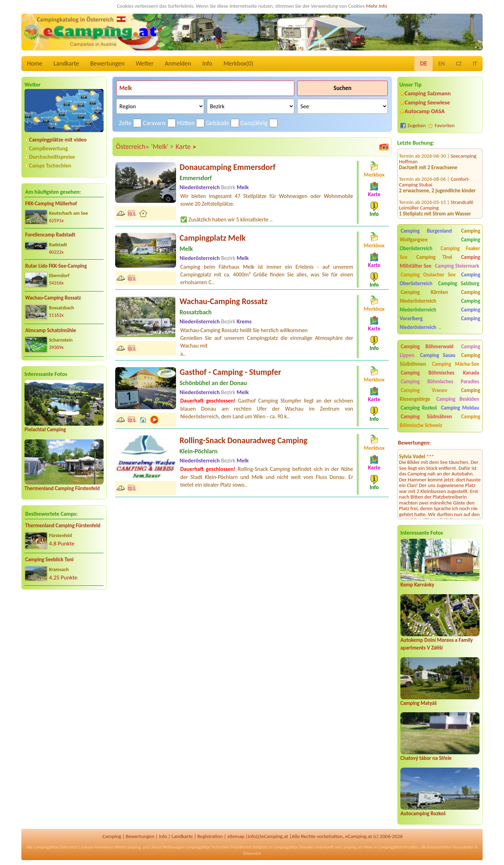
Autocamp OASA (425, 111)
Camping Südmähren (426, 417)
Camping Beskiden (458, 399)
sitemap (236, 836)
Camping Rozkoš (419, 408)
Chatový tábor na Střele (426, 758)
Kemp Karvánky (417, 585)
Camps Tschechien (50, 166)
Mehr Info (376, 6)
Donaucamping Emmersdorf (227, 167)
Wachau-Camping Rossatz (53, 298)
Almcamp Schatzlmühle (51, 330)
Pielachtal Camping (45, 430)
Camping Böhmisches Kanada (440, 373)
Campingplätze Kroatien (398, 847)
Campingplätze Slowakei (293, 847)
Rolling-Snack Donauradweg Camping (243, 440)
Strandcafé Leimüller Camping (436, 194)
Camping (112, 836)
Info (207, 63)
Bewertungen (107, 63)
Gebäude (217, 123)
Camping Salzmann (428, 93)
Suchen (342, 88)
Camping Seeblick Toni (49, 559)
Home (35, 63)
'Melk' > (162, 146)
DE (423, 63)
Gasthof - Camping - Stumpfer (230, 372)
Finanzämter (463, 847)
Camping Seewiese (427, 102)
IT (475, 64)
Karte (186, 147)
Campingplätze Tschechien (207, 847)
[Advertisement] (64, 650)
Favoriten (445, 125)
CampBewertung (48, 148)
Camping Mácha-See (456, 364)
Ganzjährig (254, 123)
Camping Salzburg (459, 283)
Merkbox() (238, 63)
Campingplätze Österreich (55, 847)
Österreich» (132, 146)
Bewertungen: (414, 443)
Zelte (125, 123)
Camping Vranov (424, 390)
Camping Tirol (434, 257)
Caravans (154, 123)
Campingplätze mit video (58, 140)
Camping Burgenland (426, 231)
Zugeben (417, 125)
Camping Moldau (460, 408)
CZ (459, 64)
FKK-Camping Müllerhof (51, 204)
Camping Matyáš (419, 703)
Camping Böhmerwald (427, 346)
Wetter (145, 63)
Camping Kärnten (424, 292)
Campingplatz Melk (213, 238)
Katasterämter (439, 847)
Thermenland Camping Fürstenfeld (62, 488)
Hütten (186, 123)
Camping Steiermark (457, 266)
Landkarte (66, 63)
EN (441, 64)
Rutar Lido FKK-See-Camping (56, 266)
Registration (210, 836)
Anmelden (178, 63)
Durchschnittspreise (52, 157)
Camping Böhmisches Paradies (440, 382)
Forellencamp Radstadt (50, 235)
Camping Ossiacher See (428, 275)
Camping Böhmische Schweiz (440, 421)
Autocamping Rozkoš (423, 813)
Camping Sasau (438, 355)
